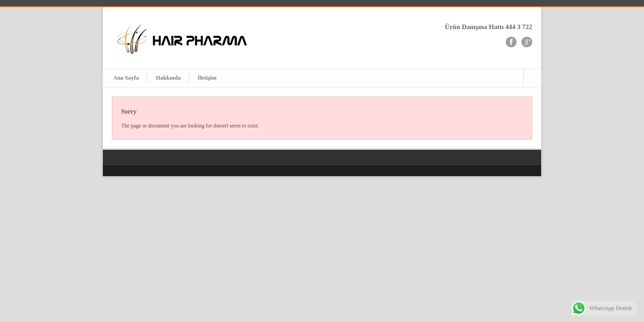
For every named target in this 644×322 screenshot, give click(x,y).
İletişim (207, 78)
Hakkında (168, 78)
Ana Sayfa (126, 78)
